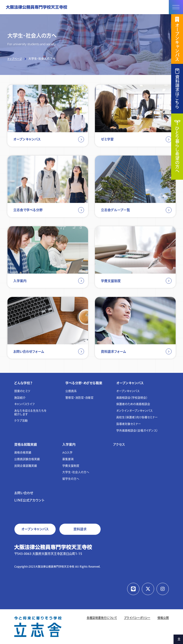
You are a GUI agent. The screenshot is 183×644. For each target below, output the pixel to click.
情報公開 (163, 618)
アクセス (119, 444)
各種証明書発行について (102, 618)
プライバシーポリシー (137, 618)
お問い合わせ (24, 493)
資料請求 (80, 529)
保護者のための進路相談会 (133, 404)
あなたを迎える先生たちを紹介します (30, 412)
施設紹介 (20, 398)
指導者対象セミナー (129, 424)
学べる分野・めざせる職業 (84, 383)
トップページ (15, 59)
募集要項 (68, 459)
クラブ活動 (21, 421)
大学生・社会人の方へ (76, 472)
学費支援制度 (71, 466)
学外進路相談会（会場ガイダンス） (137, 431)
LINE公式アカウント (29, 500)
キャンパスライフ (25, 404)
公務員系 (71, 391)
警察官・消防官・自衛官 (79, 398)
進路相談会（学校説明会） (132, 398)
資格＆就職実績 (26, 444)
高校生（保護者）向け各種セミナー (137, 417)
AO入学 (67, 453)
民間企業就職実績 (26, 466)
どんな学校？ (23, 383)
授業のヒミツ (22, 391)
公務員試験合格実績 (27, 459)
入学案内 (69, 444)
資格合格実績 (23, 453)
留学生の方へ (71, 479)
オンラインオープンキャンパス (134, 411)
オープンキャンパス (130, 383)
